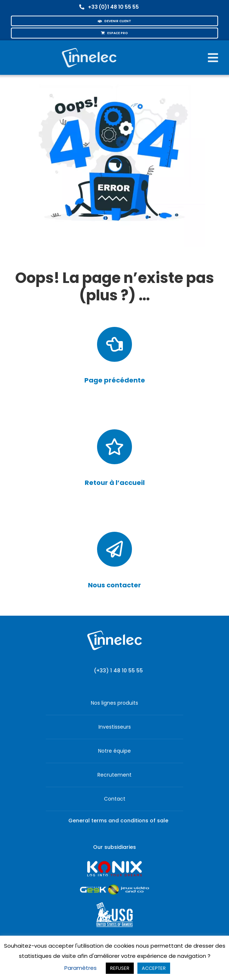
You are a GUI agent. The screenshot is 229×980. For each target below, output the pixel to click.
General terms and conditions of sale (118, 821)
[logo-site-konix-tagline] (114, 863)
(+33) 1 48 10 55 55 (118, 671)
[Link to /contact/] (114, 549)
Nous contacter (114, 585)
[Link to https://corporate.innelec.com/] (114, 447)
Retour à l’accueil (115, 483)
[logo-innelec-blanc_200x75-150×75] (89, 47)
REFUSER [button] (120, 968)
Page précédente (115, 380)
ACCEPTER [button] (154, 968)
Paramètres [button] (81, 968)
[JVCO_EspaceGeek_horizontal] (114, 887)
